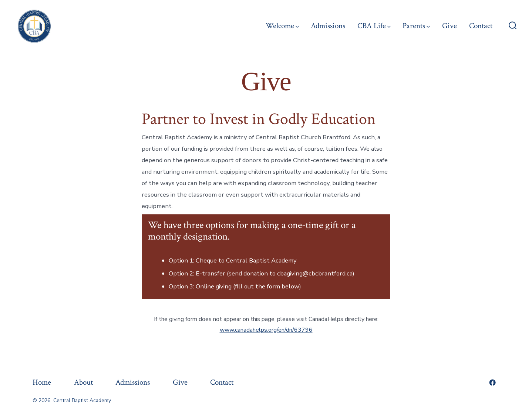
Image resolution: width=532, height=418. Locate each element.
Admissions (328, 26)
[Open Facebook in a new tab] (492, 382)
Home (42, 382)
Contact (481, 26)
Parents (416, 26)
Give (449, 26)
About (83, 382)
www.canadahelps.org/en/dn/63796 (266, 330)
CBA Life (374, 26)
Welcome (282, 26)
